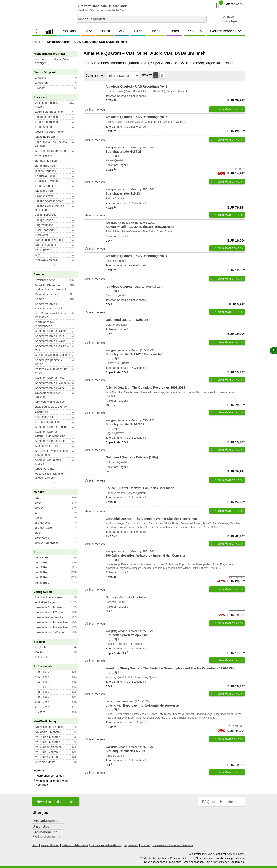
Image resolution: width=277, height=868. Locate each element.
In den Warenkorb (227, 109)
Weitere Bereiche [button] (225, 31)
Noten (174, 31)
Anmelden (229, 17)
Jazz (88, 31)
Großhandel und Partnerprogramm (46, 829)
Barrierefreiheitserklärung (106, 839)
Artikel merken (94, 110)
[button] (57, 61)
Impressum (131, 839)
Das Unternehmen (47, 815)
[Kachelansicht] (162, 75)
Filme (138, 31)
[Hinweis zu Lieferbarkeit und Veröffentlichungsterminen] (146, 96)
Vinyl (122, 31)
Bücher (156, 31)
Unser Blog (41, 821)
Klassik (105, 31)
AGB (35, 839)
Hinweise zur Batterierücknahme (173, 839)
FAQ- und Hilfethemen (221, 796)
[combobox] (142, 19)
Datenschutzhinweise (75, 839)
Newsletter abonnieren (56, 796)
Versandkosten (50, 839)
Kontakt (145, 839)
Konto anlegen (229, 21)
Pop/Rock (69, 31)
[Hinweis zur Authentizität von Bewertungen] (118, 156)
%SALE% (194, 31)
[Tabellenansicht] (156, 75)
